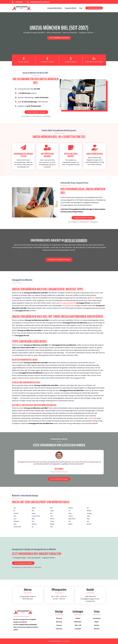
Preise (81, 8)
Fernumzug (59, 625)
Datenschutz (97, 629)
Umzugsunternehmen (68, 303)
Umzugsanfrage (97, 618)
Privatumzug (59, 618)
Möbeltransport (78, 622)
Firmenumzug (59, 629)
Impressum (97, 625)
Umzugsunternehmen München (55, 8)
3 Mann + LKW (78, 625)
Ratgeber (97, 622)
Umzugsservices (69, 306)
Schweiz (91, 418)
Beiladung (78, 618)
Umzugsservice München (71, 8)
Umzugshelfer (78, 629)
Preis (93, 298)
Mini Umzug (59, 622)
